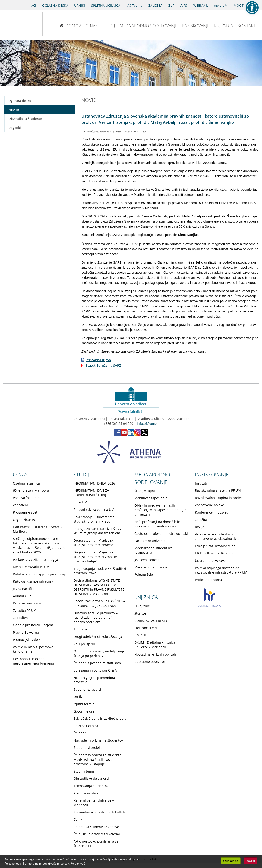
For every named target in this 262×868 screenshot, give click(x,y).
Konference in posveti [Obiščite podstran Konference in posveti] (212, 512)
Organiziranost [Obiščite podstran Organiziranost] (24, 520)
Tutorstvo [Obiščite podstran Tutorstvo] (81, 629)
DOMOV (70, 26)
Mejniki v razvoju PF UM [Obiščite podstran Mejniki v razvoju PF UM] (31, 567)
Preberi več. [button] (78, 864)
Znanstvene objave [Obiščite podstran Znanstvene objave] (209, 505)
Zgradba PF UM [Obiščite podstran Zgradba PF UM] (25, 611)
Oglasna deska (20, 101)
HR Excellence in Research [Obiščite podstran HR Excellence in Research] (215, 553)
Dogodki (15, 128)
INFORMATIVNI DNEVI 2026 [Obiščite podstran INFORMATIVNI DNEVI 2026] (94, 483)
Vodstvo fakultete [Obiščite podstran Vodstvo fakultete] (26, 498)
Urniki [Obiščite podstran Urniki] (78, 697)
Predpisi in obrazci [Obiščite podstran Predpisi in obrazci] (88, 793)
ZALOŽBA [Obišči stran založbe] (155, 5)
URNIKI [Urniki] (80, 5)
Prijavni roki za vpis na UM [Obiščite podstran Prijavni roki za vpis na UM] (94, 510)
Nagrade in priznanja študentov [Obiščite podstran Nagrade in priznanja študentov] (98, 740)
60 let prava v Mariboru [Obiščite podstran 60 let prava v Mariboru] (31, 490)
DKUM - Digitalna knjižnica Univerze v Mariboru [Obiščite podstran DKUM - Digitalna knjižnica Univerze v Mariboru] (155, 645)
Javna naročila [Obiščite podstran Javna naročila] (24, 589)
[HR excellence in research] (209, 605)
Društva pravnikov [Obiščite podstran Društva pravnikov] (27, 603)
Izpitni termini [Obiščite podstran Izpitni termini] (84, 704)
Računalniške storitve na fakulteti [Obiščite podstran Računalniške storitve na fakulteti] (99, 812)
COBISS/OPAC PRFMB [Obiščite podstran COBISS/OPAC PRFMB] (151, 621)
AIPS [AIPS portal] (184, 5)
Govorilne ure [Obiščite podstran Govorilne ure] (84, 711)
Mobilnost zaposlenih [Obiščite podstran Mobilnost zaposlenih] (151, 498)
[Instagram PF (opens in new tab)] (138, 435)
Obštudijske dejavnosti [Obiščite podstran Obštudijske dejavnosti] (91, 778)
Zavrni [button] (251, 861)
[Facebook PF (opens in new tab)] (117, 435)
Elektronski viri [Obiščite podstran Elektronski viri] (146, 628)
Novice (14, 110)
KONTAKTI (247, 26)
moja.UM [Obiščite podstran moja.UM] (80, 502)
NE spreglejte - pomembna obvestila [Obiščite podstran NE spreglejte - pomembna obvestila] (94, 680)
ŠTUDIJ (109, 26)
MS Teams (134, 5)
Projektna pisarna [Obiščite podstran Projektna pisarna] (209, 580)
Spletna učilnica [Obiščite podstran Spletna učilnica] (86, 726)
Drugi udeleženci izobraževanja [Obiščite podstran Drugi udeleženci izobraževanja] (98, 637)
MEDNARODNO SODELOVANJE (149, 26)
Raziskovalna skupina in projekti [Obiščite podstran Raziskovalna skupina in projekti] (220, 498)
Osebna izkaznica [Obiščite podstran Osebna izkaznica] (26, 483)
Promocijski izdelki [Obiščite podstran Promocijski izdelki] (27, 640)
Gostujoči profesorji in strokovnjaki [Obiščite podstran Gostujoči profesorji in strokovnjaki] (161, 534)
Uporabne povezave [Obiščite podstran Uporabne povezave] (210, 560)
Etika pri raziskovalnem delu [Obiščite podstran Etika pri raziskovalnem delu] (217, 546)
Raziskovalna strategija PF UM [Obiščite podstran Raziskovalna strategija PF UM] (218, 490)
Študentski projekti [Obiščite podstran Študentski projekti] (88, 748)
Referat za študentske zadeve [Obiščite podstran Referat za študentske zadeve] (96, 827)
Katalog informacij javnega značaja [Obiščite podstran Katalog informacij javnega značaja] (40, 574)
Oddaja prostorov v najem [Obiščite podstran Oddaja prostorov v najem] (33, 625)
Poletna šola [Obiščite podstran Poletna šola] (144, 574)
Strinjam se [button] (231, 861)
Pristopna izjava (98, 360)
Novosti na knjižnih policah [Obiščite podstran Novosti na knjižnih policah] (155, 654)
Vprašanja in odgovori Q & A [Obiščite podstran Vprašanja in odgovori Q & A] (95, 670)
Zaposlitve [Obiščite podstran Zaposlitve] (21, 618)
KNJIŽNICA (224, 26)
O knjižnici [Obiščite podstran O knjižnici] (142, 606)
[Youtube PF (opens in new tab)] (124, 435)
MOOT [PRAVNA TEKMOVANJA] (239, 5)
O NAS (92, 26)
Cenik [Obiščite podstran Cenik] (78, 819)
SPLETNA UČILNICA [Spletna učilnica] (106, 5)
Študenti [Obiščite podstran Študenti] (80, 733)
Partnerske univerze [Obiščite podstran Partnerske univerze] (150, 541)
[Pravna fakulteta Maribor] (58, 24)
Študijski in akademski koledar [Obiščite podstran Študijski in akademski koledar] (97, 834)
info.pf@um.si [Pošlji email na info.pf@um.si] (148, 424)
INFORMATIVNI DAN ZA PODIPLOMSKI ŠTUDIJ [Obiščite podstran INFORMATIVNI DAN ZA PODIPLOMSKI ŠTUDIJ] (91, 493)
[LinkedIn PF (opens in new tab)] (131, 435)
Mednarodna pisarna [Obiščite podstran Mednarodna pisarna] (151, 567)
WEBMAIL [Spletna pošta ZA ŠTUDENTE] (201, 5)
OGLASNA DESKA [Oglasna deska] (55, 5)
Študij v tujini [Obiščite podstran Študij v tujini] (84, 771)
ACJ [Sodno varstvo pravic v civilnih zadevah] (34, 5)
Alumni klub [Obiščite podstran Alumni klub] (22, 596)
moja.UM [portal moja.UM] (221, 5)
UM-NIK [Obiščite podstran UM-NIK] (140, 635)
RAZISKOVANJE (196, 26)
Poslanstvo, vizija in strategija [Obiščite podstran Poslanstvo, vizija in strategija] (35, 560)
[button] (252, 8)
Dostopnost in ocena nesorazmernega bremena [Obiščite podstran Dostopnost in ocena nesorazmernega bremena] (33, 661)
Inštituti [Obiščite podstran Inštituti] (201, 483)
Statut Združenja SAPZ (103, 365)
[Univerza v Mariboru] (18, 24)
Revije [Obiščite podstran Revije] (200, 527)
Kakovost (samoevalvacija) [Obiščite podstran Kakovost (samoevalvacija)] (33, 581)
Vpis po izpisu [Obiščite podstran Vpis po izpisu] (84, 644)
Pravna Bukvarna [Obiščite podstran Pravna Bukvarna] (26, 632)
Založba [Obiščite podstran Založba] (201, 520)
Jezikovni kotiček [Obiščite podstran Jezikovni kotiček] (147, 560)
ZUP (171, 5)
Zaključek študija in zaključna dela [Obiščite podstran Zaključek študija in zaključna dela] (100, 718)
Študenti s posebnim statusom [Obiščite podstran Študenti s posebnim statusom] (97, 663)
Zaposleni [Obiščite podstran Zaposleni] (20, 505)
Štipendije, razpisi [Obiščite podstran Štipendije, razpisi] (87, 689)
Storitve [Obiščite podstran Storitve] (140, 613)
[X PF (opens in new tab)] (144, 435)
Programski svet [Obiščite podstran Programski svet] (25, 512)
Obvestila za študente (25, 119)
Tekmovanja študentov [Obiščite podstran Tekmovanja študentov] (91, 786)
